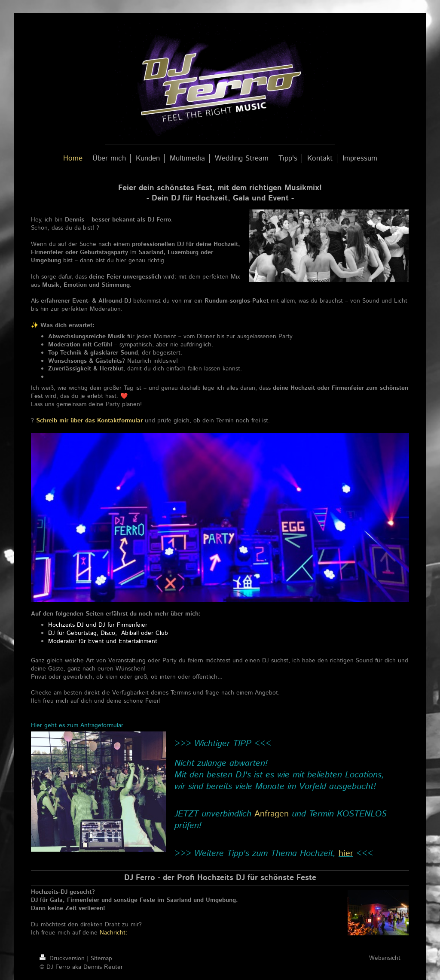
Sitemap (101, 959)
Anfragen (272, 814)
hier (346, 854)
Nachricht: (115, 933)
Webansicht (385, 958)
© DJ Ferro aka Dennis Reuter (81, 967)
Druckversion (63, 959)
